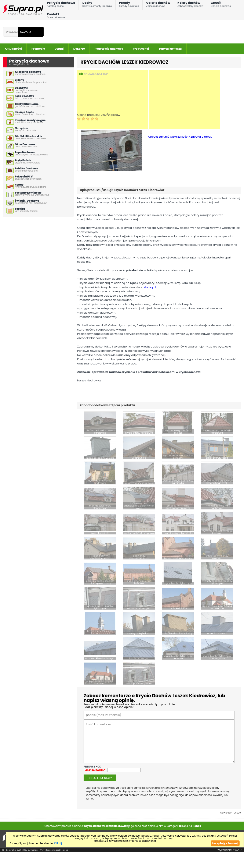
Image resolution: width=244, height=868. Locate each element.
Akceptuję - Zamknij (225, 843)
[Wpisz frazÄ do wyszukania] (11, 32)
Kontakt (56, 17)
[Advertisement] (113, 100)
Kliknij (58, 843)
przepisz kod (93, 766)
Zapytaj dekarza (170, 49)
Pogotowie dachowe (109, 49)
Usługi (59, 49)
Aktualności (13, 49)
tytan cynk (150, 287)
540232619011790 (94, 770)
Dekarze (79, 49)
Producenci (141, 49)
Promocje (38, 49)
